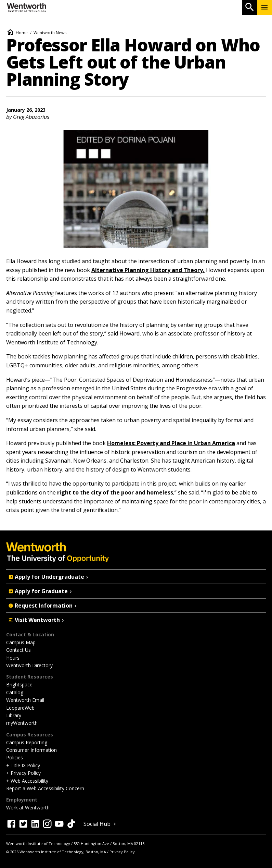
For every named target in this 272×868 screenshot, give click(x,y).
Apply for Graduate (41, 591)
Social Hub (100, 824)
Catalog (15, 692)
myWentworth (22, 723)
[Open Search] (249, 7)
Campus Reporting (27, 742)
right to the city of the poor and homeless (115, 492)
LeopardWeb (20, 708)
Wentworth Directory (29, 665)
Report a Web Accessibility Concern (45, 788)
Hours (13, 658)
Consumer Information (31, 750)
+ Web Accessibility (27, 781)
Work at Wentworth (28, 808)
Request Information (43, 606)
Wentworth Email (25, 700)
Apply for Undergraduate (49, 577)
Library (14, 715)
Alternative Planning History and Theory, (148, 270)
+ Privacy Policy (23, 773)
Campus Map (21, 642)
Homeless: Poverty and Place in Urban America (171, 443)
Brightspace (19, 684)
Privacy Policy (122, 852)
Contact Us (18, 650)
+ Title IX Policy (23, 765)
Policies (15, 757)
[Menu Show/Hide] (264, 7)
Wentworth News (50, 33)
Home (22, 33)
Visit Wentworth (37, 620)
